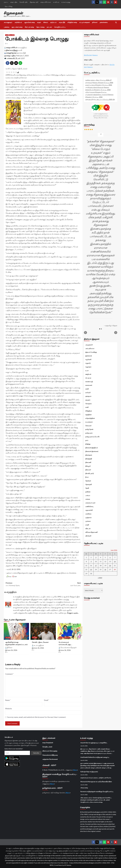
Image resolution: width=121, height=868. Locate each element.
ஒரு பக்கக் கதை (17, 27)
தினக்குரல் (89, 455)
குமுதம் (88, 400)
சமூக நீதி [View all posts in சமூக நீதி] (12, 35)
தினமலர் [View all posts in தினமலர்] (67, 637)
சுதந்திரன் (88, 414)
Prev (85, 332)
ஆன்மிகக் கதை (29, 22)
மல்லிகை (88, 514)
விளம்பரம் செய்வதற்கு (50, 751)
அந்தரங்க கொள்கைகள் (50, 759)
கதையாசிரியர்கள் (46, 2)
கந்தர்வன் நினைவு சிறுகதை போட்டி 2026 (99, 82)
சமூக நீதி (62, 22)
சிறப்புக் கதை (29, 27)
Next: (62, 584)
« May (100, 577)
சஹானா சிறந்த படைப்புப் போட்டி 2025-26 (100, 99)
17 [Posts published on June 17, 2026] (96, 565)
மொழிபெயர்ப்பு (60, 27)
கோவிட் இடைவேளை (40, 642)
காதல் (39, 22)
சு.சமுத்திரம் (22, 47)
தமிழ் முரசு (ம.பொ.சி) (92, 436)
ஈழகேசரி (88, 359)
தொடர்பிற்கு (9, 6)
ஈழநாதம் (88, 367)
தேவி (87, 488)
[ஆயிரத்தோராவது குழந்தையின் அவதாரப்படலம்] (16, 631)
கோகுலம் (88, 403)
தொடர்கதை (40, 27)
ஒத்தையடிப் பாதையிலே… (99, 742)
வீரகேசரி (88, 536)
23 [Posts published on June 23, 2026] (91, 569)
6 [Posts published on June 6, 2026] (110, 557)
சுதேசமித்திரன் (90, 418)
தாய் (87, 440)
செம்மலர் (88, 425)
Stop (101, 329)
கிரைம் (46, 22)
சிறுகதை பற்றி (34, 2)
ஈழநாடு (88, 363)
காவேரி (88, 392)
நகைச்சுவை (104, 22)
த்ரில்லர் (95, 22)
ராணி (87, 525)
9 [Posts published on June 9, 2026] (91, 561)
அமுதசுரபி (89, 345)
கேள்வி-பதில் (24, 2)
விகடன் (88, 528)
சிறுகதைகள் (13, 13)
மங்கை (88, 499)
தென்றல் (88, 481)
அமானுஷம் (8, 22)
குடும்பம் (53, 22)
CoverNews (58, 865)
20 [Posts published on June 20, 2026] (110, 565)
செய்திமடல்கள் (47, 747)
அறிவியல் (18, 22)
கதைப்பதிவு (14, 2)
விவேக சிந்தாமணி (91, 532)
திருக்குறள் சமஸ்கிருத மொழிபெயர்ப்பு (101, 791)
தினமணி (88, 462)
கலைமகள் (89, 385)
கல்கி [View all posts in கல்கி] (7, 35)
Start (100, 329)
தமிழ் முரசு (89, 433)
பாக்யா (88, 495)
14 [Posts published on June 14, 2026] (115, 561)
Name (8, 700)
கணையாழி (89, 381)
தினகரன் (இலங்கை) (92, 451)
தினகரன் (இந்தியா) (92, 447)
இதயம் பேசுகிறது (91, 352)
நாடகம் (49, 27)
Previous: (25, 584)
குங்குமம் (88, 396)
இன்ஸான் (89, 356)
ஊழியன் (88, 374)
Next (116, 332)
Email (47, 700)
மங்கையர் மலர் (90, 503)
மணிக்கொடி (89, 506)
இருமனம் (95, 771)
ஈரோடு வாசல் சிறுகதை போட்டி (96, 92)
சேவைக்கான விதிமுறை (50, 755)
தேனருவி (89, 484)
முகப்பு (6, 2)
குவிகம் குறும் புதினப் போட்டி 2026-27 (98, 80)
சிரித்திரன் (89, 411)
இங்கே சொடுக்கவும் (91, 55)
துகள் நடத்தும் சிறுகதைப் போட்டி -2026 (99, 85)
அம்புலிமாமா (90, 348)
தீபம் (87, 477)
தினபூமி (88, 466)
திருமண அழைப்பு (103, 757)
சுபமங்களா (89, 422)
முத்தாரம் (88, 517)
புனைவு (7, 27)
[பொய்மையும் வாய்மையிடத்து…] (70, 631)
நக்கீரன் (88, 492)
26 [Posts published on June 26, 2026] (105, 569)
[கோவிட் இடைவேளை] (43, 631)
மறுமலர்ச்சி (89, 510)
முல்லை (88, 521)
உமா (87, 370)
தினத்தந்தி (89, 458)
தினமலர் (88, 470)
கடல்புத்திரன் (39, 645)
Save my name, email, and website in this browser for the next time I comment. (37, 717)
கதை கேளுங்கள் (48, 742)
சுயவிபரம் (56, 2)
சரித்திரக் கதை (72, 22)
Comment (9, 674)
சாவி (87, 407)
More (75, 770)
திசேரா (10, 647)
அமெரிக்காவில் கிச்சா (105, 781)
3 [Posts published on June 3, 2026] (96, 557)
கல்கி (20, 50)
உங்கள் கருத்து (66, 2)
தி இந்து (88, 444)
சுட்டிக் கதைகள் (84, 22)
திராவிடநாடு (90, 473)
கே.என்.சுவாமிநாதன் (68, 647)
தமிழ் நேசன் (89, 429)
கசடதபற (88, 378)
